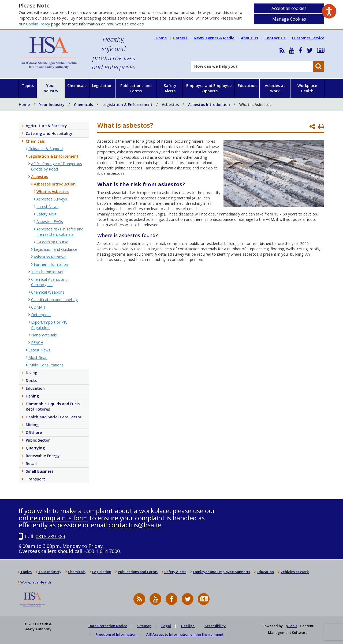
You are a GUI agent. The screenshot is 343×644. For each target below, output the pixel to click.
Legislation (102, 86)
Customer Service (308, 38)
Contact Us (275, 38)
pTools (291, 626)
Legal (166, 626)
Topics (28, 86)
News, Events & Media (214, 38)
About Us (249, 38)
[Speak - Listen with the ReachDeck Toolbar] (329, 11)
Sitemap (144, 626)
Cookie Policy (38, 24)
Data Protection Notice (108, 626)
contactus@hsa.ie (135, 525)
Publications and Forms (136, 88)
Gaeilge (188, 626)
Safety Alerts (170, 88)
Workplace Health (307, 88)
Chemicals (77, 86)
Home (161, 38)
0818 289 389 (50, 536)
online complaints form (53, 518)
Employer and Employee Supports (209, 88)
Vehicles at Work (275, 88)
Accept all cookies (289, 8)
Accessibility (215, 626)
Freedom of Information (116, 634)
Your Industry (51, 88)
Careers (180, 38)
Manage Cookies (289, 19)
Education (247, 86)
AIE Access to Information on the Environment (185, 634)
